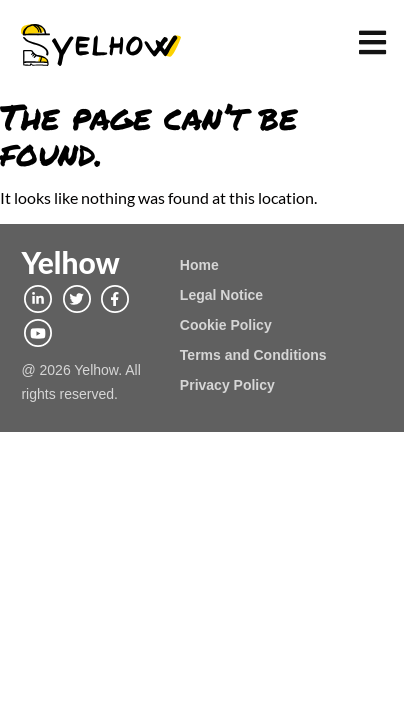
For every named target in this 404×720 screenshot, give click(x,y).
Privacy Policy (227, 385)
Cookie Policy (226, 325)
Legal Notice (221, 295)
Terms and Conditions (253, 355)
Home (199, 265)
